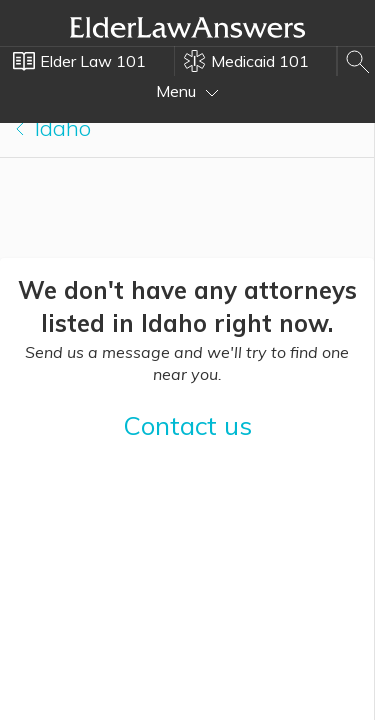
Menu (187, 91)
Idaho (53, 128)
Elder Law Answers (188, 27)
